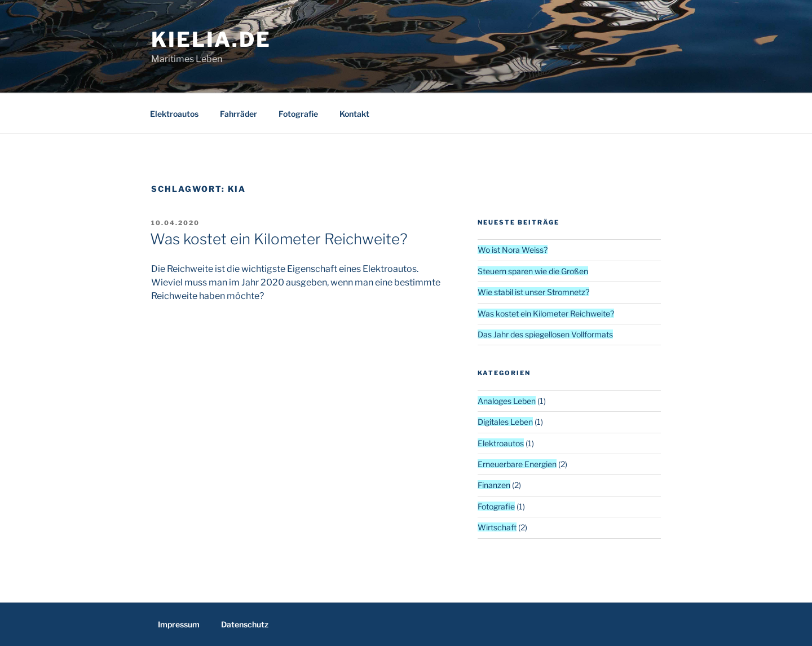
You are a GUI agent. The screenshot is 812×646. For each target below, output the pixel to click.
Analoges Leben (507, 401)
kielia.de (211, 39)
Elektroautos (174, 114)
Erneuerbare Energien (517, 464)
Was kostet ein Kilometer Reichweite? (279, 239)
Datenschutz (245, 624)
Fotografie (298, 114)
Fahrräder (239, 114)
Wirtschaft (497, 527)
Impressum (179, 624)
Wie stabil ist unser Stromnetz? (533, 292)
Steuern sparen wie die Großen (533, 271)
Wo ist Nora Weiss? (513, 250)
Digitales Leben (505, 422)
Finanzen (494, 485)
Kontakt (354, 114)
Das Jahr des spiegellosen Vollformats (545, 334)
